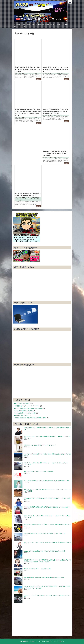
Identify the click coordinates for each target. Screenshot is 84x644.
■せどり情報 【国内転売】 (57, 115)
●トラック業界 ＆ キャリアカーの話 (25, 413)
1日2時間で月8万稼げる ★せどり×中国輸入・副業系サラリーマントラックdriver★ (44, 641)
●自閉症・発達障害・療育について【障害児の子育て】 (30, 418)
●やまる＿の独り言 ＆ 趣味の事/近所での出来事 (28, 408)
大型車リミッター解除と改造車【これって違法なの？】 (40, 445)
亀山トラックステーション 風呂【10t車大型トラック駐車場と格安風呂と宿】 (47, 481)
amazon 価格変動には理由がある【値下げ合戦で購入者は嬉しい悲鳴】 (45, 551)
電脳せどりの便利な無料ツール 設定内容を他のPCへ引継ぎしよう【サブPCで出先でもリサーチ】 (55, 111)
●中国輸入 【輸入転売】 (21, 415)
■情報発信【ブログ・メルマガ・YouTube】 (27, 406)
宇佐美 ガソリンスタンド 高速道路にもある (38, 569)
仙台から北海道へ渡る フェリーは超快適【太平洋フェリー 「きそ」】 (45, 533)
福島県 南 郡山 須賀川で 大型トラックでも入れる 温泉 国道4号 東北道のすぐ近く (56, 69)
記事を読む (39, 79)
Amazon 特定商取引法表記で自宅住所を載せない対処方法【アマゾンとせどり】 (47, 507)
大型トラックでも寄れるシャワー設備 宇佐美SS (39, 472)
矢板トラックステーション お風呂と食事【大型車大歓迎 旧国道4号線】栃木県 (47, 542)
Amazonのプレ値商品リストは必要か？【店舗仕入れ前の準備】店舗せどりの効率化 (55, 153)
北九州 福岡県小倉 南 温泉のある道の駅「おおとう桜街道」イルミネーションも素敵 (28, 69)
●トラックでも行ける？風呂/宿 (30, 73)
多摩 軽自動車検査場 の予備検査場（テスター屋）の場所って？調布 (44, 578)
